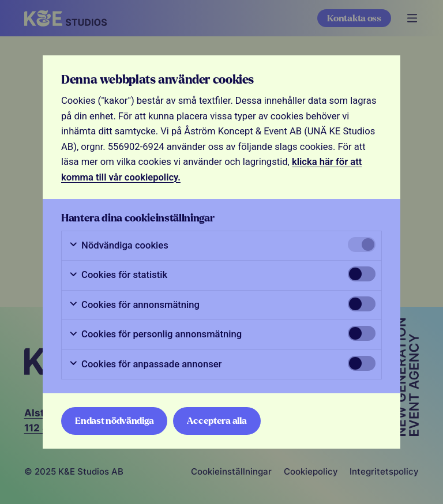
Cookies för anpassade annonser (145, 364)
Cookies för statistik (118, 275)
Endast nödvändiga (114, 421)
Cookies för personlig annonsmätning (155, 334)
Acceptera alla (217, 421)
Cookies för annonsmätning (134, 305)
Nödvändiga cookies (119, 246)
